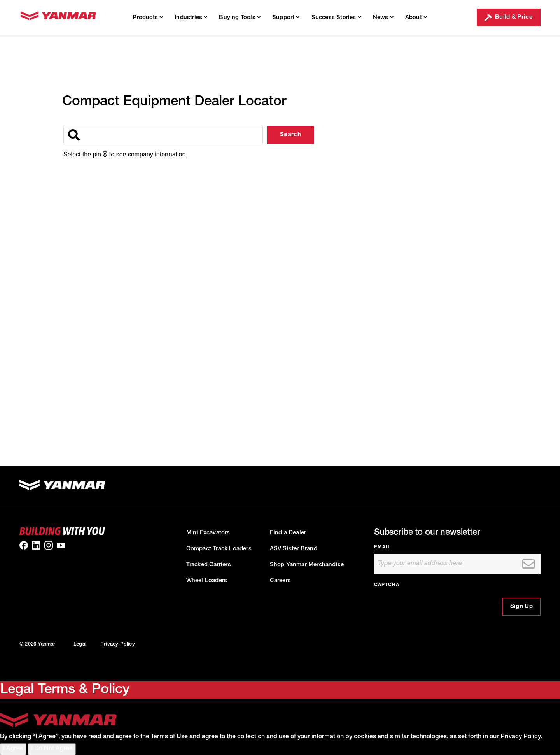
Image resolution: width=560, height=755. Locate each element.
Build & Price (509, 18)
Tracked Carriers (209, 565)
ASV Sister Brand (294, 549)
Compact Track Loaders (219, 549)
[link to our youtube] (61, 545)
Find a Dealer (288, 533)
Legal (80, 645)
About (416, 17)
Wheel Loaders (207, 581)
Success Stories (336, 17)
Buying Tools (240, 17)
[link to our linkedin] (36, 545)
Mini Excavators (208, 533)
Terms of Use (169, 737)
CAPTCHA (387, 585)
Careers (280, 581)
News (383, 17)
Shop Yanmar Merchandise (307, 565)
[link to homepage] (58, 18)
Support (286, 17)
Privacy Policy (118, 645)
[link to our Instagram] (49, 545)
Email (382, 547)
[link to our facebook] (24, 545)
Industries (191, 17)
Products (148, 17)
